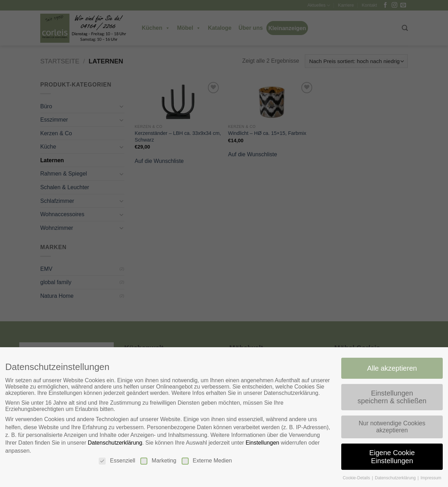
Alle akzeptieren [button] (393, 368)
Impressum (432, 478)
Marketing (158, 461)
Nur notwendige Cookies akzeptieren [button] (393, 427)
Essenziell (116, 461)
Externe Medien (207, 461)
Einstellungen (263, 443)
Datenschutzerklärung (114, 443)
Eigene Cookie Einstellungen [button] (393, 457)
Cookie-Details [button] (358, 478)
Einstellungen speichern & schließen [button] (393, 397)
